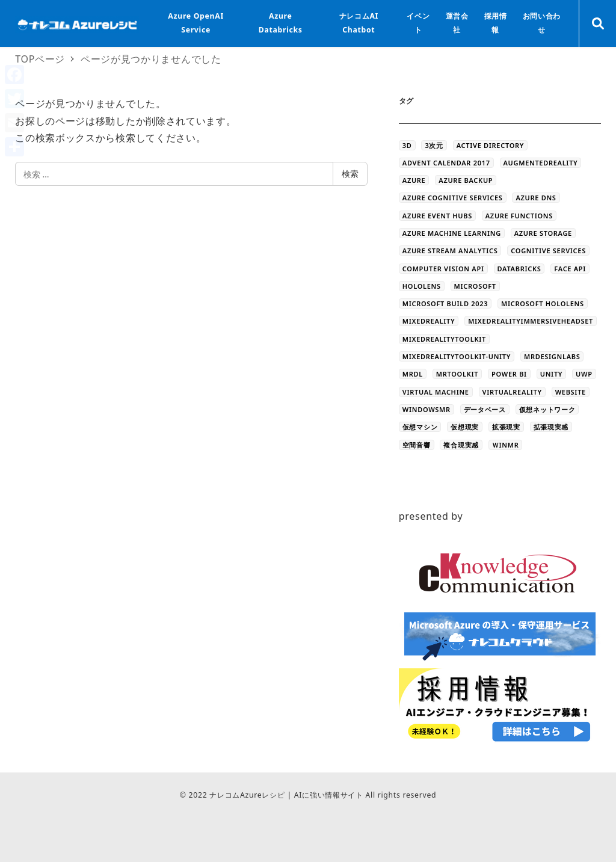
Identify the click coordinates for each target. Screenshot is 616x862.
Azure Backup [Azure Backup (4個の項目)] (466, 180)
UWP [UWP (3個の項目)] (584, 374)
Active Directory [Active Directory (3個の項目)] (490, 145)
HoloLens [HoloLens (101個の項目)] (422, 286)
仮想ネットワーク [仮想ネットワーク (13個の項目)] (547, 409)
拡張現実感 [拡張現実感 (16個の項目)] (551, 427)
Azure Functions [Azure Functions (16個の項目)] (519, 216)
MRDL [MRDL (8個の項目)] (413, 374)
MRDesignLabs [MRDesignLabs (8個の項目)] (552, 356)
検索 (350, 174)
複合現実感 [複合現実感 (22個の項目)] (461, 445)
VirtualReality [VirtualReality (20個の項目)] (512, 392)
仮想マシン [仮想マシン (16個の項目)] (420, 427)
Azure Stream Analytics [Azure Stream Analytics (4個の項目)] (450, 251)
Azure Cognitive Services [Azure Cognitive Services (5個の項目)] (453, 198)
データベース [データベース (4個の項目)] (485, 409)
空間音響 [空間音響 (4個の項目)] (417, 445)
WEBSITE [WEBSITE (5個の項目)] (571, 392)
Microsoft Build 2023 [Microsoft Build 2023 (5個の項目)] (445, 303)
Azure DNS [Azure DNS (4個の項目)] (536, 198)
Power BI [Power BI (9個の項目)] (509, 374)
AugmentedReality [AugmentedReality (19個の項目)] (541, 163)
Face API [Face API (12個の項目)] (570, 269)
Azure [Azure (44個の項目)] (414, 180)
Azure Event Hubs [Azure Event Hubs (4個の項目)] (437, 216)
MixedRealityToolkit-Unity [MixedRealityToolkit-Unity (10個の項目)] (457, 356)
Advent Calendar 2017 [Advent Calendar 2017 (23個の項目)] (446, 163)
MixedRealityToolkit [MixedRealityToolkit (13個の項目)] (444, 339)
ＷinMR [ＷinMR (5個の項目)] (506, 445)
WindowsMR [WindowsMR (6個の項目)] (427, 409)
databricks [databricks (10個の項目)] (519, 269)
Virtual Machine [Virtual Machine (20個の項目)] (436, 392)
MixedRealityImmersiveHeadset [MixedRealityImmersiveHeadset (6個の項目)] (531, 321)
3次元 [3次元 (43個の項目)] (434, 145)
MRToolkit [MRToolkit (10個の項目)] (457, 374)
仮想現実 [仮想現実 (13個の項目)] (465, 427)
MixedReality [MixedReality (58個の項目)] (429, 321)
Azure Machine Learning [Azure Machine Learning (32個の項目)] (452, 233)
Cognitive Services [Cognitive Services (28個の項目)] (548, 251)
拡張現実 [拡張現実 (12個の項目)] (506, 427)
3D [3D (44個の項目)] (407, 145)
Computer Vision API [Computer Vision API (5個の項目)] (443, 269)
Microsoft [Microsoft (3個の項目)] (475, 286)
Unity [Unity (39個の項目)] (551, 374)
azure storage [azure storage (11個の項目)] (543, 233)
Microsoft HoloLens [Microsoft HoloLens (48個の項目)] (543, 303)
